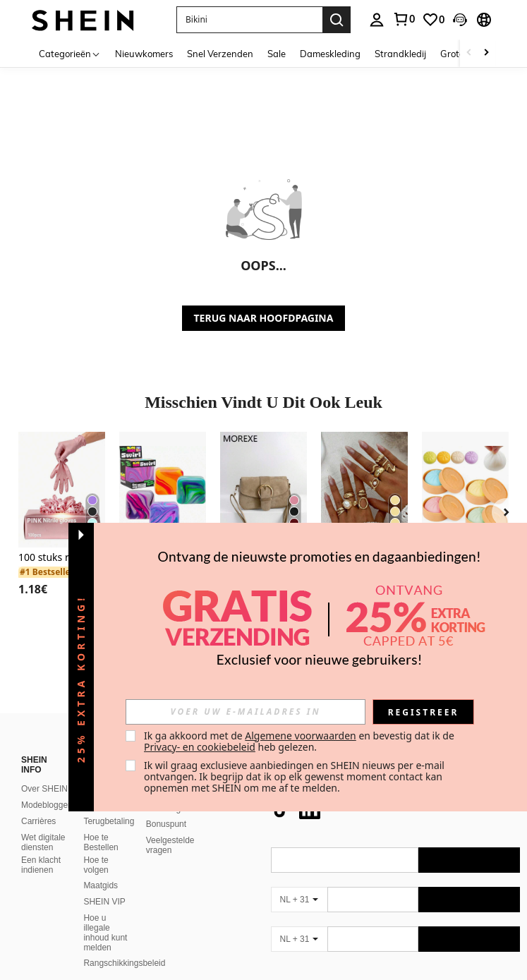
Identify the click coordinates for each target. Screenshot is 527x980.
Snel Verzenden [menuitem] (220, 54)
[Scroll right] (486, 53)
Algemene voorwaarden (300, 736)
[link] (404, 19)
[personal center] (377, 20)
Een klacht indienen (41, 865)
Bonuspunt (166, 824)
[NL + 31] (299, 900)
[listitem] (62, 524)
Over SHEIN (44, 789)
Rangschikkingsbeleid (124, 963)
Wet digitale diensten (43, 842)
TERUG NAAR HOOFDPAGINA (264, 318)
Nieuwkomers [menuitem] (144, 54)
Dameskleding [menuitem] (330, 54)
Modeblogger (46, 805)
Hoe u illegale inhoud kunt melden (105, 933)
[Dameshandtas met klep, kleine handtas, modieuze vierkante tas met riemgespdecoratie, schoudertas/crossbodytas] (263, 490)
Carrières (38, 821)
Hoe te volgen (96, 865)
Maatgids (101, 885)
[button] (249, 20)
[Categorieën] (70, 53)
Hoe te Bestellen (101, 842)
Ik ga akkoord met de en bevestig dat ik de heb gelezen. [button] (300, 741)
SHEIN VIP (104, 902)
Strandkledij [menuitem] (400, 54)
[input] (246, 712)
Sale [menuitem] (277, 54)
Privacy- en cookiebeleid (200, 747)
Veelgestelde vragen (170, 845)
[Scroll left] (469, 53)
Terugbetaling (109, 821)
